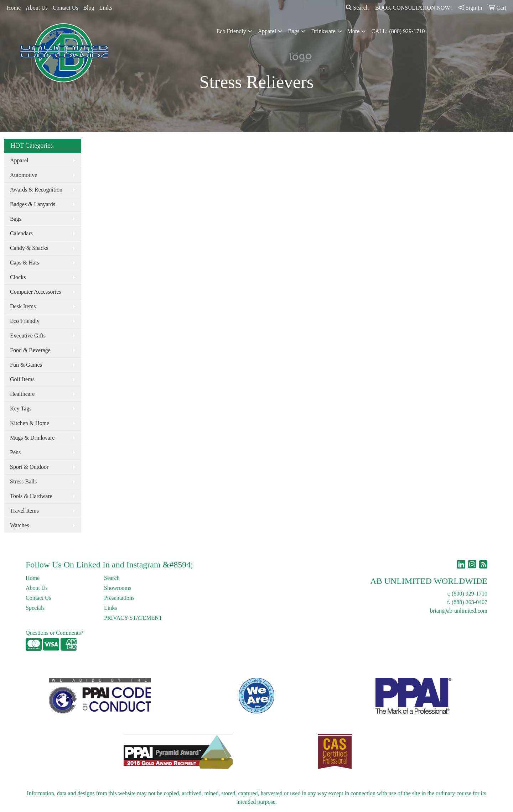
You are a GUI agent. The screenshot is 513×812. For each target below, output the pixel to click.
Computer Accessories (36, 292)
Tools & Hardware (31, 496)
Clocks (18, 277)
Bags (294, 31)
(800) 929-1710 (470, 594)
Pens (15, 452)
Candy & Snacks (29, 248)
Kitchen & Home (30, 423)
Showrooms (118, 588)
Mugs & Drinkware (32, 438)
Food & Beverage (30, 350)
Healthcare (22, 394)
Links (106, 8)
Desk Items (23, 306)
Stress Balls (23, 481)
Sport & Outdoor (29, 467)
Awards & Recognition (36, 190)
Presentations (119, 598)
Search (357, 8)
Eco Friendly (231, 31)
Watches (20, 525)
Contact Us (66, 8)
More (354, 31)
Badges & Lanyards (33, 204)
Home (14, 8)
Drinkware (323, 31)
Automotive (24, 175)
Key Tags (21, 408)
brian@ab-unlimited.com (459, 611)
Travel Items (24, 511)
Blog (89, 8)
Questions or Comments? (55, 633)
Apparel (267, 31)
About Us (37, 8)
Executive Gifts (28, 336)
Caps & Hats (25, 263)
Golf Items (22, 379)
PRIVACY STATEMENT (133, 618)
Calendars (21, 233)
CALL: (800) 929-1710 (398, 31)
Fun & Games (26, 365)
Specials (35, 608)
